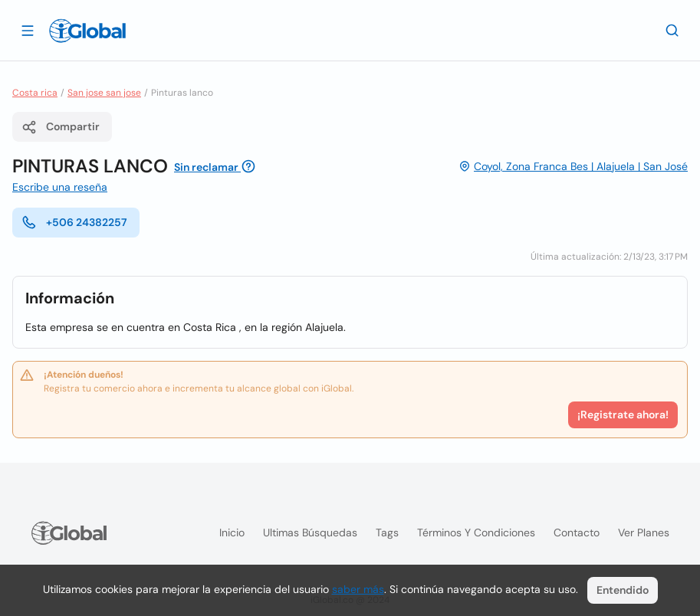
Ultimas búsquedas (310, 532)
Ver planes (644, 532)
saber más (358, 589)
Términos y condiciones (476, 532)
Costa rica (35, 93)
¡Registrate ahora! (623, 414)
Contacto (577, 532)
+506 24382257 (74, 222)
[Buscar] (672, 30)
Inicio (232, 532)
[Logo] (87, 31)
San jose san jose (104, 93)
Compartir (61, 127)
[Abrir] (28, 30)
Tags (387, 532)
